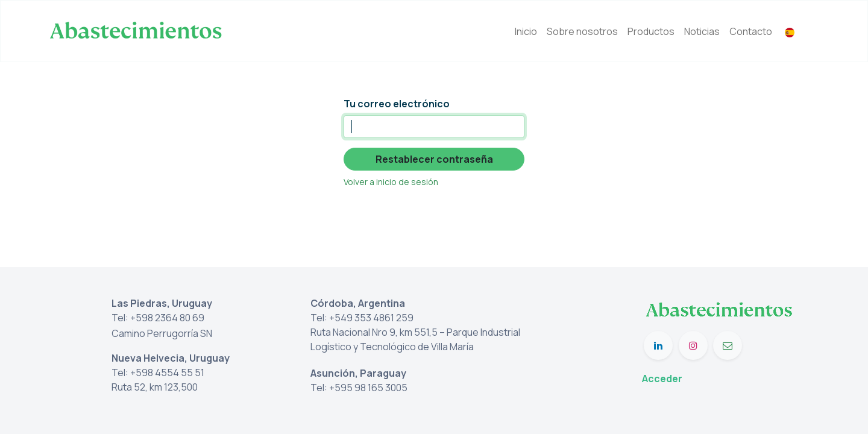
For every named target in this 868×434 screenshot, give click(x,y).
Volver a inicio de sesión (391, 182)
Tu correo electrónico (397, 104)
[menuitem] (526, 31)
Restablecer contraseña (434, 159)
